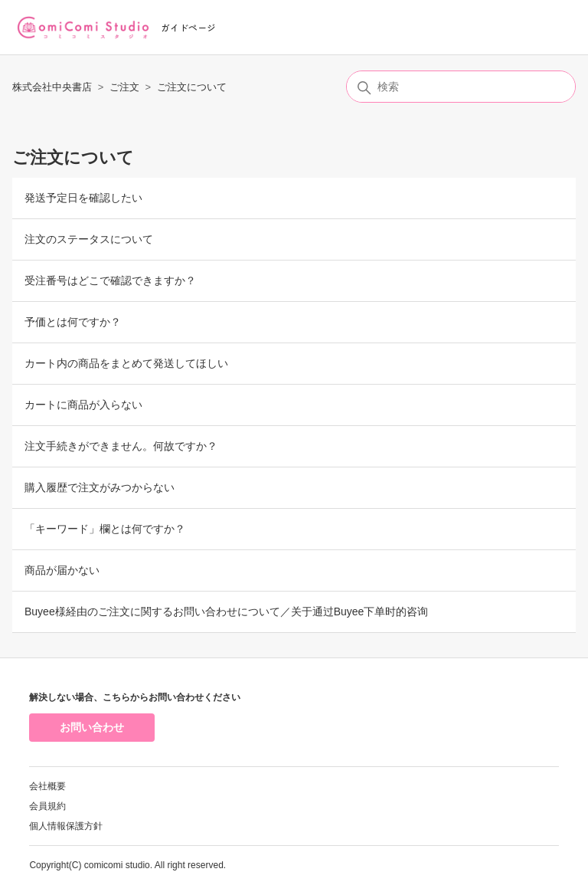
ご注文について (192, 87)
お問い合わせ (92, 727)
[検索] (461, 87)
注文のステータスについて (89, 239)
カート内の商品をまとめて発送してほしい (126, 363)
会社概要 (47, 786)
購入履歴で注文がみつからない (100, 487)
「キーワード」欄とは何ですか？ (105, 529)
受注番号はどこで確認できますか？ (110, 280)
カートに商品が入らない (83, 405)
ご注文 (124, 87)
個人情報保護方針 (66, 826)
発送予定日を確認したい (83, 198)
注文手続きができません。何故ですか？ (121, 446)
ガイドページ (188, 27)
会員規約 (47, 806)
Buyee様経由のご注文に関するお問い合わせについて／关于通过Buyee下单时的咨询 (226, 611)
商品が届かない (62, 570)
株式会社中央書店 (52, 87)
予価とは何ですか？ (73, 322)
